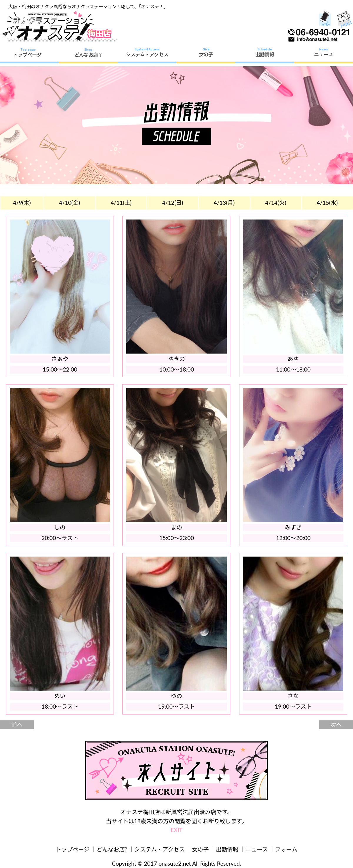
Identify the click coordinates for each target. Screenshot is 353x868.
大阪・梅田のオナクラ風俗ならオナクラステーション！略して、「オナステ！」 (88, 6)
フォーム (286, 849)
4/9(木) (22, 203)
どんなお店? (112, 849)
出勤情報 (227, 849)
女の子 (200, 849)
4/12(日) (173, 203)
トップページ (73, 849)
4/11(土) (121, 203)
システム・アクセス (160, 849)
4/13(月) (224, 203)
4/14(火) (276, 203)
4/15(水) (327, 203)
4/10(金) (70, 203)
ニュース (257, 849)
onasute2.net (175, 863)
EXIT (176, 830)
